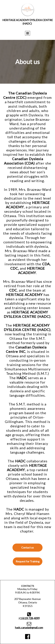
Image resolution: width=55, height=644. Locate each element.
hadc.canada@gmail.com (29, 628)
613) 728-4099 (29, 618)
